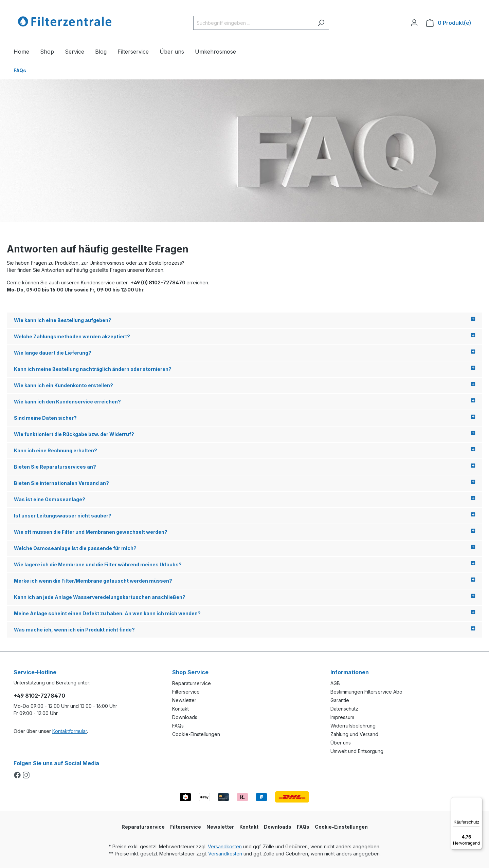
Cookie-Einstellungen (196, 734)
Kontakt (180, 709)
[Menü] (478, 801)
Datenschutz (344, 709)
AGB (335, 683)
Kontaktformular (70, 731)
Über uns (341, 743)
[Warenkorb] (449, 23)
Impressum (342, 717)
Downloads (185, 717)
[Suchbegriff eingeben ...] (253, 23)
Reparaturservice (192, 683)
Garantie (340, 700)
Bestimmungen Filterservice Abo (366, 692)
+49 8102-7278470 (39, 696)
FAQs (178, 726)
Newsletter (184, 700)
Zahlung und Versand (354, 734)
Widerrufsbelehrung (353, 726)
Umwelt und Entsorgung (357, 751)
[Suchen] (321, 23)
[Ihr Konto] (414, 23)
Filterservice (186, 692)
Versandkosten (225, 846)
